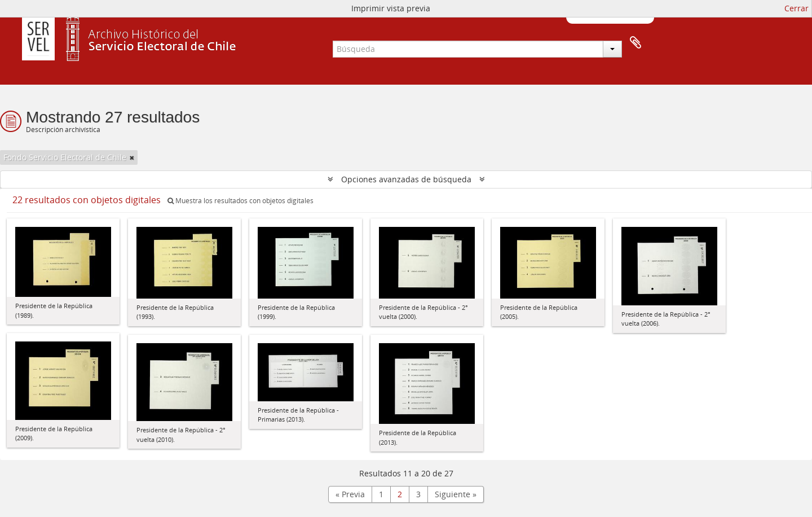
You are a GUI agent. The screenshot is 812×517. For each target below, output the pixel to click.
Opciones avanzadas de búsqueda (406, 179)
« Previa (350, 494)
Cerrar (796, 8)
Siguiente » (456, 494)
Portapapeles (636, 43)
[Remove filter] (132, 157)
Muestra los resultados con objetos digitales (240, 201)
